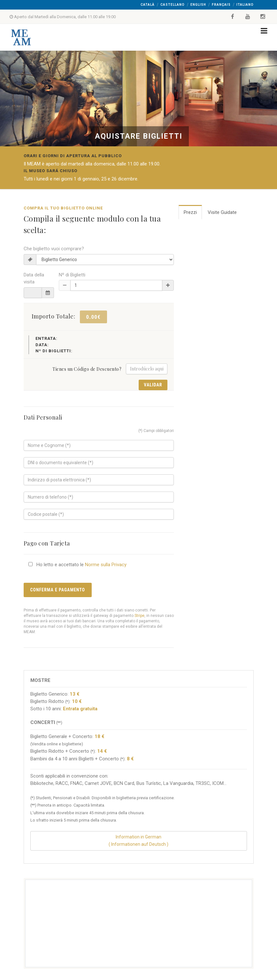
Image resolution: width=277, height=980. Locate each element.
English (198, 5)
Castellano (173, 5)
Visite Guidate (222, 212)
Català (148, 5)
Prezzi (190, 212)
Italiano (245, 5)
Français (221, 5)
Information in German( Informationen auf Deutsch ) (138, 841)
